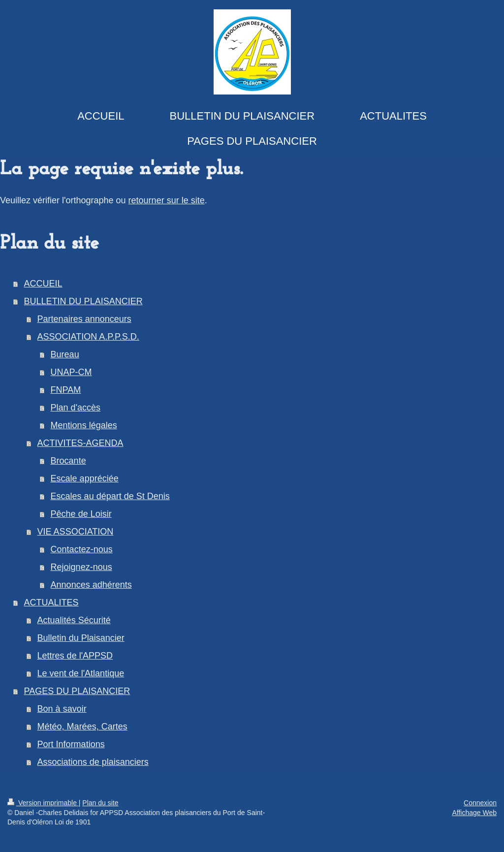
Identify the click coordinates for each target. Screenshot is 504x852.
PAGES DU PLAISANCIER (77, 691)
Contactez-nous (82, 549)
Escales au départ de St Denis (110, 496)
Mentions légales (84, 425)
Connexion (480, 803)
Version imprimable (43, 803)
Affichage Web (474, 813)
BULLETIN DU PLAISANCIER (83, 301)
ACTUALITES (51, 602)
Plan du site (100, 803)
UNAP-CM (71, 372)
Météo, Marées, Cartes (82, 726)
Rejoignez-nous (81, 567)
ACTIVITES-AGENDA (80, 443)
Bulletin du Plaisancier (81, 638)
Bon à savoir (62, 709)
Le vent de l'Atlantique (81, 673)
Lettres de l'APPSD (75, 656)
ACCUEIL (43, 284)
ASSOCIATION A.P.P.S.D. (88, 337)
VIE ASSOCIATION (76, 532)
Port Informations (71, 744)
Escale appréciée (85, 478)
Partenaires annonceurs (84, 319)
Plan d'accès (76, 408)
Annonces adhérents (91, 585)
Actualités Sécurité (74, 620)
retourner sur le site (167, 200)
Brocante (68, 461)
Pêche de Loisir (81, 514)
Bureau (65, 354)
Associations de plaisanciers (93, 762)
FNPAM (66, 390)
